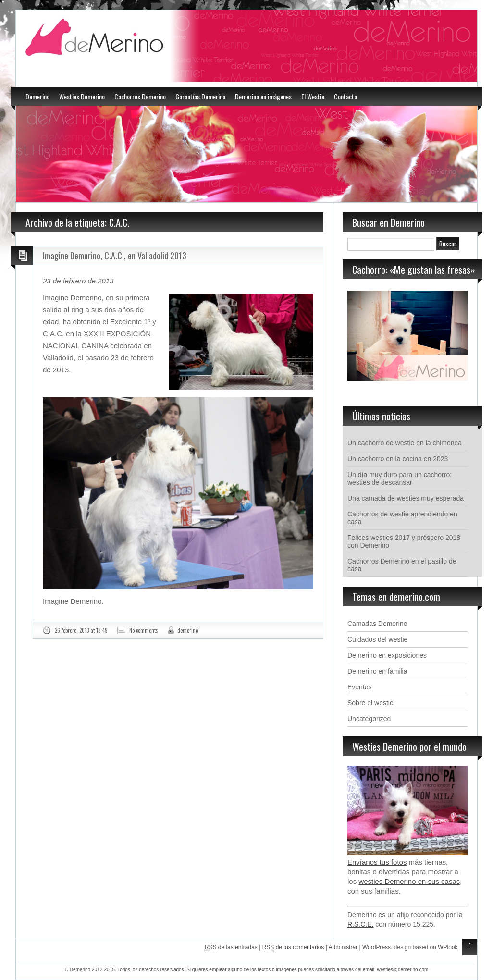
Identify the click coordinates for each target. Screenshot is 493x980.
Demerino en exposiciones (387, 655)
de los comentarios (293, 948)
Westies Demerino (82, 96)
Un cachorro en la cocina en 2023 (398, 459)
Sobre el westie (370, 703)
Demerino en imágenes (263, 96)
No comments (144, 630)
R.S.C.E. (360, 924)
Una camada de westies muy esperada (406, 498)
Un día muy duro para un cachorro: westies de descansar (400, 478)
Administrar (343, 947)
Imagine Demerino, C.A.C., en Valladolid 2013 (115, 256)
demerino (188, 630)
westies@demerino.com (402, 970)
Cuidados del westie (377, 639)
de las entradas (231, 948)
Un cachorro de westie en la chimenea (405, 443)
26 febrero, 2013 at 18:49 (81, 630)
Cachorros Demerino (140, 96)
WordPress (376, 947)
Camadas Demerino (377, 624)
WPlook (448, 947)
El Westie (313, 96)
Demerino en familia (377, 671)
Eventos (360, 687)
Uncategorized (369, 719)
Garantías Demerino (200, 96)
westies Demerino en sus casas (409, 881)
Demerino (37, 96)
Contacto (345, 96)
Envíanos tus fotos (377, 862)
